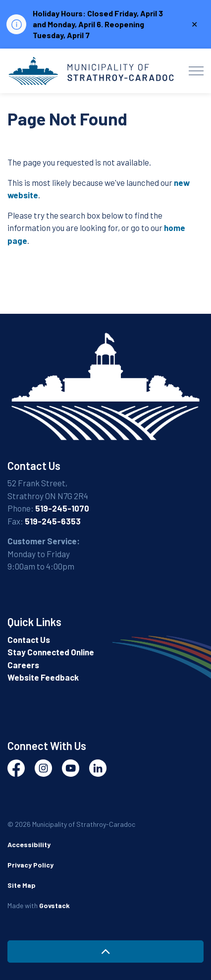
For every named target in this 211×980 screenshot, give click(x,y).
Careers (23, 665)
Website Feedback (43, 677)
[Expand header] (196, 71)
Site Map (22, 885)
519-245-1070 (62, 508)
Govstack (54, 905)
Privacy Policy (30, 865)
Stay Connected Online (51, 652)
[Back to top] (105, 951)
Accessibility (29, 844)
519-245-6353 (53, 521)
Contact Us (29, 639)
